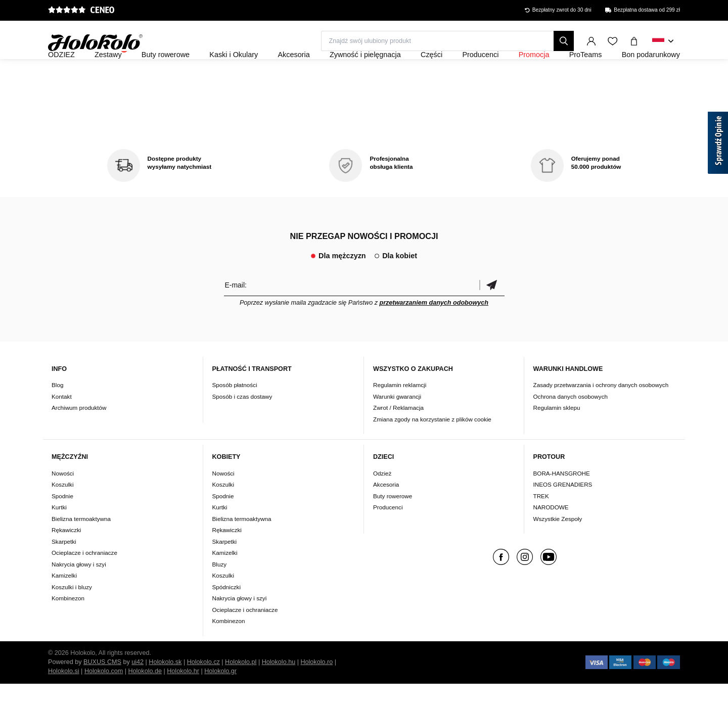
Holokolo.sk (165, 689)
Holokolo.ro (316, 689)
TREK (541, 523)
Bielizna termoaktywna (81, 546)
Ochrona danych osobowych (571, 424)
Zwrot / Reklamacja (398, 435)
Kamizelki (64, 603)
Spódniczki (227, 614)
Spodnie (62, 523)
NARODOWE (551, 534)
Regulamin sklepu (557, 435)
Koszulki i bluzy (72, 614)
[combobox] (663, 41)
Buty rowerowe (393, 523)
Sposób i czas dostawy (242, 424)
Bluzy (220, 591)
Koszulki (63, 512)
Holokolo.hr (183, 698)
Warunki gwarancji (397, 424)
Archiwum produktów (79, 435)
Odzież (382, 501)
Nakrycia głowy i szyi (79, 591)
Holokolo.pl (241, 689)
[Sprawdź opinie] (718, 145)
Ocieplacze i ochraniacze (84, 580)
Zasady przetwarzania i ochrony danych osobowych (601, 413)
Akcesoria (386, 512)
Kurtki (59, 534)
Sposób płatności (235, 413)
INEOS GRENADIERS (563, 512)
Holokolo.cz (203, 689)
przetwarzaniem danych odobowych (434, 330)
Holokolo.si (64, 698)
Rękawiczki (66, 557)
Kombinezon (68, 625)
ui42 (138, 689)
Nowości (63, 501)
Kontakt (62, 424)
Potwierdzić (492, 312)
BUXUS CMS (102, 689)
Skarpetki (64, 569)
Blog (57, 413)
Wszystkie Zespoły (558, 546)
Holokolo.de (145, 698)
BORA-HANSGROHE (562, 501)
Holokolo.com (104, 698)
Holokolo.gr (220, 698)
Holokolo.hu (279, 689)
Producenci (388, 534)
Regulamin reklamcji (400, 413)
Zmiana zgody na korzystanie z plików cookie (432, 446)
